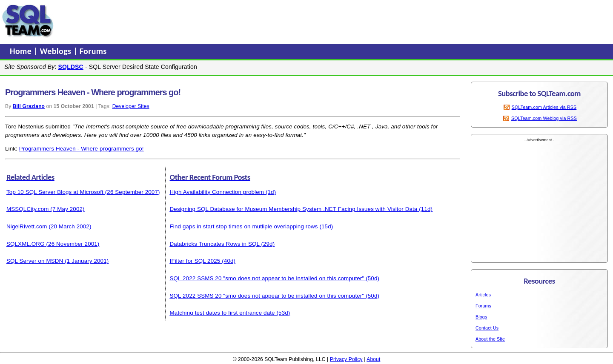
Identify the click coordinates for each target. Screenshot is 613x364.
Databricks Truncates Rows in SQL (215, 244)
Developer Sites (131, 106)
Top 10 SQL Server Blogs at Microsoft (55, 192)
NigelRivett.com (27, 226)
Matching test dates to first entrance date (222, 313)
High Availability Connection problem (217, 192)
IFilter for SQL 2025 (195, 261)
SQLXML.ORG (26, 244)
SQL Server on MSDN (35, 261)
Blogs (481, 317)
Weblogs (57, 51)
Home (22, 51)
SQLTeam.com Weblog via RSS (544, 118)
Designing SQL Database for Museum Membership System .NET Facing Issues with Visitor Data (294, 209)
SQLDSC (71, 67)
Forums (93, 51)
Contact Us (487, 328)
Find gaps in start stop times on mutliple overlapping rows (244, 226)
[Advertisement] (218, 21)
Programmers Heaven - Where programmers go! (82, 149)
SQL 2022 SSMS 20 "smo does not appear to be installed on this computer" (267, 278)
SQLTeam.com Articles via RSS (544, 107)
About (373, 359)
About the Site (490, 339)
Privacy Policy (346, 359)
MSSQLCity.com (27, 209)
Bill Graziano (29, 106)
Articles (483, 295)
